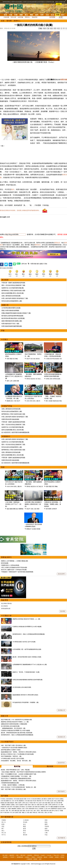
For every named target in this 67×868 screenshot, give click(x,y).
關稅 (62, 801)
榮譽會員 (57, 243)
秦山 (3, 831)
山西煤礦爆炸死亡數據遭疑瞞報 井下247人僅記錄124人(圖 (14, 376)
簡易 (46, 820)
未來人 (34, 401)
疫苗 (31, 801)
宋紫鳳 (4, 820)
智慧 (28, 813)
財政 (8, 807)
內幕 (34, 803)
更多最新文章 (61, 737)
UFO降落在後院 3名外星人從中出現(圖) (24, 642)
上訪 (6, 809)
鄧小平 (2, 813)
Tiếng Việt (56, 855)
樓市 (5, 807)
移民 (7, 811)
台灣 (20, 807)
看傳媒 (51, 857)
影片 (63, 15)
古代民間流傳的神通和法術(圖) (11, 308)
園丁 (3, 828)
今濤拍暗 (26, 820)
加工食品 (38, 379)
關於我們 (23, 855)
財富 (11, 807)
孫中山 (53, 811)
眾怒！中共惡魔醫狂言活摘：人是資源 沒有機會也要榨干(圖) (19, 774)
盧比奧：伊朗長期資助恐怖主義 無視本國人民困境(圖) (17, 733)
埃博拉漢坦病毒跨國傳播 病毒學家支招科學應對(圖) (27, 680)
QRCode (24, 264)
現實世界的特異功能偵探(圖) (10, 419)
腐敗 (49, 803)
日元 (59, 805)
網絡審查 (14, 809)
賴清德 (57, 359)
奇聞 (58, 15)
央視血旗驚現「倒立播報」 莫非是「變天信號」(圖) (16, 761)
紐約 (37, 15)
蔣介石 (57, 811)
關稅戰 (9, 401)
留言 (52, 28)
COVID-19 (29, 799)
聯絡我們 (12, 855)
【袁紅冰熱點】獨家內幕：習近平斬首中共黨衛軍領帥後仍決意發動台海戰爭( (23, 772)
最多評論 (17, 766)
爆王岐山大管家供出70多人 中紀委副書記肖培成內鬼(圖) (17, 754)
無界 (40, 859)
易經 (20, 813)
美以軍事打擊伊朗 (6, 603)
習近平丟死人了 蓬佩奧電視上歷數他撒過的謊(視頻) (16, 778)
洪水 (13, 801)
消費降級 (21, 509)
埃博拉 (48, 379)
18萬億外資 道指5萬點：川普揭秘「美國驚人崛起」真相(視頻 (53, 504)
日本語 (63, 855)
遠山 (25, 824)
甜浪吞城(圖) (5, 563)
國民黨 (39, 799)
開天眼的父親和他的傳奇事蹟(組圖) (12, 316)
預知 (46, 264)
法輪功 (10, 809)
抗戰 (50, 811)
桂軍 (47, 811)
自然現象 (21, 17)
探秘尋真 (35, 17)
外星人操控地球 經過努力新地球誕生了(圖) (15, 298)
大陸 (11, 15)
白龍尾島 (41, 809)
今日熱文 (5, 339)
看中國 (60, 803)
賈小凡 (4, 822)
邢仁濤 (4, 833)
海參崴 (17, 807)
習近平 (28, 359)
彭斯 (5, 803)
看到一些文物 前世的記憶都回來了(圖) (13, 285)
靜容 (25, 831)
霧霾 (52, 807)
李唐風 (47, 826)
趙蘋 (46, 828)
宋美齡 (61, 811)
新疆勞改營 (54, 809)
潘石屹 (38, 359)
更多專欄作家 (61, 838)
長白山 (37, 809)
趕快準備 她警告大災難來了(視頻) (11, 750)
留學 (13, 811)
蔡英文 (23, 807)
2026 (28, 401)
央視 (32, 509)
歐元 (57, 805)
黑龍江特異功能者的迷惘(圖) (10, 311)
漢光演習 (35, 799)
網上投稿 (5, 855)
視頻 (3, 467)
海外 (35, 811)
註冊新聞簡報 (6, 842)
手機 (34, 813)
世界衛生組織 (56, 379)
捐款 (17, 855)
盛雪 (25, 828)
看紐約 (46, 857)
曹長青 (25, 835)
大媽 (33, 807)
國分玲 (38, 401)
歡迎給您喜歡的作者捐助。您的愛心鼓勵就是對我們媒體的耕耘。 (20, 210)
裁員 (8, 509)
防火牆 (60, 807)
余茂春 (34, 529)
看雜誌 (33, 857)
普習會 (38, 529)
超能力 (42, 264)
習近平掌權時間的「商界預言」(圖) (11, 756)
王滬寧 (19, 803)
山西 (11, 381)
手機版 (40, 28)
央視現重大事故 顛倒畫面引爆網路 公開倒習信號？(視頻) (33, 504)
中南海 (31, 803)
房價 (36, 807)
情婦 (46, 803)
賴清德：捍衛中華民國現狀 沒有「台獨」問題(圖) (15, 770)
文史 (47, 15)
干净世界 (12, 857)
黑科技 (28, 379)
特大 (59, 28)
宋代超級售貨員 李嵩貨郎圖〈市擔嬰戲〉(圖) (26, 702)
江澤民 (23, 803)
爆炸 (8, 381)
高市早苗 (52, 359)
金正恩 (52, 801)
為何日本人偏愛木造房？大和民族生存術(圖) (14, 570)
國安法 (45, 799)
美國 (21, 15)
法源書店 (27, 857)
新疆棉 (7, 801)
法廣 (17, 805)
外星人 (43, 813)
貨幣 (46, 805)
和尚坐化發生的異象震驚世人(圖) (12, 301)
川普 (60, 359)
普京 (12, 401)
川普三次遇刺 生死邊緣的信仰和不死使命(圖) (14, 567)
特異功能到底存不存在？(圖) (10, 324)
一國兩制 (3, 805)
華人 (4, 811)
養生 (51, 813)
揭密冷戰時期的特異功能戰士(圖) (12, 321)
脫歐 (33, 805)
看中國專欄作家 (7, 817)
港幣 (62, 805)
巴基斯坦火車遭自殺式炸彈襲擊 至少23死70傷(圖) (27, 627)
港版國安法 (21, 801)
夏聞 (46, 824)
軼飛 (3, 824)
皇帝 (14, 813)
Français (49, 855)
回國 (24, 811)
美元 (44, 805)
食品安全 (33, 379)
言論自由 (59, 809)
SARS (49, 809)
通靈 (11, 359)
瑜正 (25, 833)
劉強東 (30, 807)
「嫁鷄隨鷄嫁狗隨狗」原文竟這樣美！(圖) (13, 728)
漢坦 (51, 379)
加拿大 (29, 805)
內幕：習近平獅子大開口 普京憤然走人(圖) (13, 745)
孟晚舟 (59, 801)
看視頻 (62, 857)
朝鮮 (26, 805)
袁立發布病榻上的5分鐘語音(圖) (22, 687)
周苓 (3, 826)
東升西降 (49, 509)
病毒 (25, 799)
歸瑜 (46, 822)
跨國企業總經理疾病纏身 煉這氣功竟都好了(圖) (16, 313)
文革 (49, 813)
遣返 (18, 811)
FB (24, 805)
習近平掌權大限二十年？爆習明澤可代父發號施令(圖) (16, 720)
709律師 (3, 809)
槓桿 (41, 805)
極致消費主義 (14, 509)
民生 (32, 811)
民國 (45, 811)
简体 (44, 28)
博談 (31, 15)
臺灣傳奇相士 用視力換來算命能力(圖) (13, 291)
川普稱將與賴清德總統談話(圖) (10, 783)
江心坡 (45, 809)
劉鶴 (16, 803)
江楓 (46, 833)
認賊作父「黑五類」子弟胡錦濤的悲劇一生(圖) (26, 672)
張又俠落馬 (4, 606)
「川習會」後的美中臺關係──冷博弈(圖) (13, 785)
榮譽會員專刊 (6, 557)
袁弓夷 (16, 801)
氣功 (13, 189)
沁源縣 (14, 381)
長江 (10, 801)
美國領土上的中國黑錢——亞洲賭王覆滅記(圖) (14, 561)
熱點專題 (5, 600)
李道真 (25, 822)
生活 (52, 15)
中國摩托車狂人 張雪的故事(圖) (10, 565)
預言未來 (13, 17)
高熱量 (51, 401)
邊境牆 (2, 803)
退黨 (29, 801)
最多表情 (50, 766)
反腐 (52, 803)
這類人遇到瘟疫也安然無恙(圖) (11, 296)
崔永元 (27, 803)
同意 (59, 4)
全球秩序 (54, 509)
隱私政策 (37, 855)
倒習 (38, 509)
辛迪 (46, 835)
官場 (16, 15)
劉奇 (8, 813)
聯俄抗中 (29, 529)
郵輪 (16, 359)
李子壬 (4, 835)
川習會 (48, 359)
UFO (43, 801)
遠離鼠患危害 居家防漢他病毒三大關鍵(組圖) (14, 724)
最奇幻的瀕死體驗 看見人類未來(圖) (13, 293)
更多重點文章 (61, 710)
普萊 (8, 359)
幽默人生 (24, 813)
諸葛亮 (17, 813)
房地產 (2, 807)
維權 (63, 807)
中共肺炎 (3, 799)
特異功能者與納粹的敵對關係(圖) (12, 326)
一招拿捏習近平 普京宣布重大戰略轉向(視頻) (14, 748)
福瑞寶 (57, 857)
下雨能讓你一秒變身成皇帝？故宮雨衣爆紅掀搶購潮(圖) (17, 572)
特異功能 (33, 264)
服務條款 (30, 855)
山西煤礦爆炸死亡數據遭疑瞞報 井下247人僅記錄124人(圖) (30, 664)
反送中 (40, 803)
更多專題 (63, 611)
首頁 (5, 15)
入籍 (26, 811)
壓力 (47, 401)
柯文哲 (35, 801)
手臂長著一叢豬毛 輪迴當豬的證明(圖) (13, 283)
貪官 (44, 803)
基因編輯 (55, 807)
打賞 (48, 28)
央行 (35, 805)
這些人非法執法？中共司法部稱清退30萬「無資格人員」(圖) (18, 787)
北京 (27, 807)
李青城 (47, 831)
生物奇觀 (6, 17)
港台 (26, 15)
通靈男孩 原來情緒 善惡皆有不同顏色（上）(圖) (26, 619)
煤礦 (18, 381)
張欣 (34, 359)
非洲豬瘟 (42, 807)
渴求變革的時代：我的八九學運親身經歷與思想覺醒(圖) (29, 634)
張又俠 (57, 799)
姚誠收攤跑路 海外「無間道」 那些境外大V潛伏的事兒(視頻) (19, 752)
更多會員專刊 (61, 574)
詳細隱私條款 (40, 4)
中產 (14, 807)
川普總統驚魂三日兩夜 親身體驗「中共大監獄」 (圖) (16, 776)
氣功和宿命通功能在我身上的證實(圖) (13, 318)
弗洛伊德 (39, 801)
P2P (49, 807)
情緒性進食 (56, 401)
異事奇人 (28, 17)
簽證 (21, 811)
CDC (62, 379)
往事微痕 (8, 805)
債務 (38, 805)
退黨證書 (40, 857)
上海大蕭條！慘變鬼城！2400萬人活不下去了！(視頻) (13, 504)
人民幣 (50, 805)
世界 (42, 15)
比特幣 (53, 805)
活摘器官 (19, 809)
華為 (48, 801)
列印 (55, 28)
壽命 (46, 813)
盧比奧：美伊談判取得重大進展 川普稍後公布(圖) (27, 657)
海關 (16, 811)
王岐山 (55, 801)
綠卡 (29, 811)
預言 (14, 359)
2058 (31, 401)
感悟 (31, 813)
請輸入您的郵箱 (22, 846)
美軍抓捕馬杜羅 (6, 608)
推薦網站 (5, 857)
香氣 (60, 401)
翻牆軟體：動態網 (32, 859)
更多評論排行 (61, 791)
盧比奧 (22, 799)
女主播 (64, 809)
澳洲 (42, 811)
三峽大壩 (3, 801)
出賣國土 (61, 799)
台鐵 (42, 799)
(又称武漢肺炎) (9, 799)
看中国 (14, 8)
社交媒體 (20, 805)
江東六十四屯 (25, 809)
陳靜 (25, 826)
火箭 (35, 509)
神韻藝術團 (20, 857)
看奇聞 (9, 21)
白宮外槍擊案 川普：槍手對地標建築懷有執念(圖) (27, 649)
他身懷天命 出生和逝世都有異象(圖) (13, 288)
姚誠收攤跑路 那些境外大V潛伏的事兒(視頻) (25, 695)
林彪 (5, 813)
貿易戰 (49, 799)
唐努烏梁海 (32, 809)
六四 (26, 801)
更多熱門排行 (61, 763)
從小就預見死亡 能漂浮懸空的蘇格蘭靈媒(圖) (15, 432)
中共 (46, 801)
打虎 (54, 803)
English (43, 855)
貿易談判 (12, 803)
